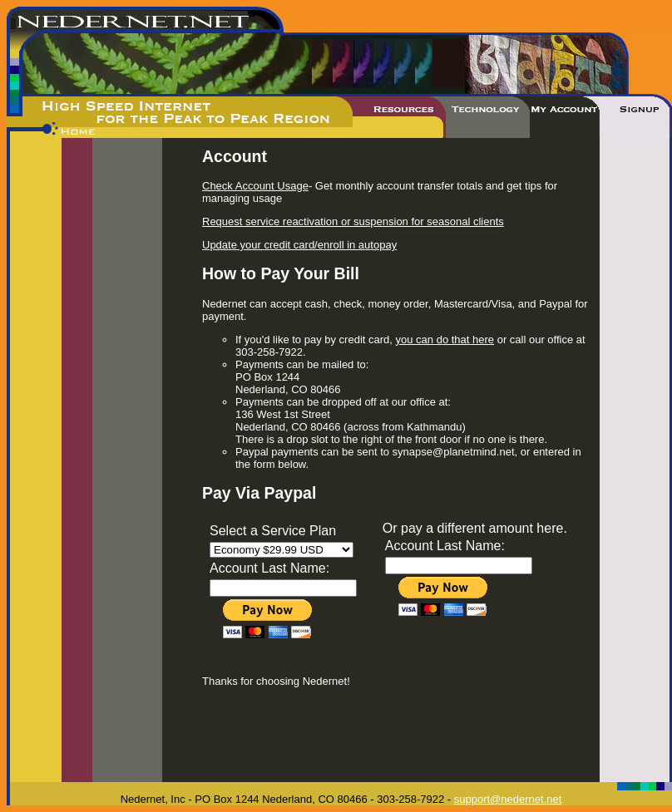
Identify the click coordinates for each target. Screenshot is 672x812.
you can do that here (445, 340)
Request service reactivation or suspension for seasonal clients (353, 221)
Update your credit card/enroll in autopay (299, 245)
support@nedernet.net (508, 799)
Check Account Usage (255, 186)
